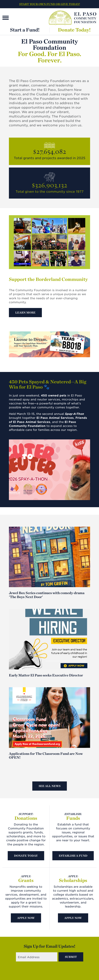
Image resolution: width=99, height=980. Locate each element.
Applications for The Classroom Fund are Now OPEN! (46, 755)
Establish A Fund (73, 856)
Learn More (25, 312)
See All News (50, 786)
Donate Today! (74, 30)
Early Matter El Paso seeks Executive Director (46, 675)
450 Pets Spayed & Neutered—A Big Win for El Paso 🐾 (48, 384)
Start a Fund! (25, 30)
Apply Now (26, 918)
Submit (71, 957)
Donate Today (26, 856)
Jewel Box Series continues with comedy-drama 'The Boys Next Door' (47, 595)
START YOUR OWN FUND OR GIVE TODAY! (50, 4)
